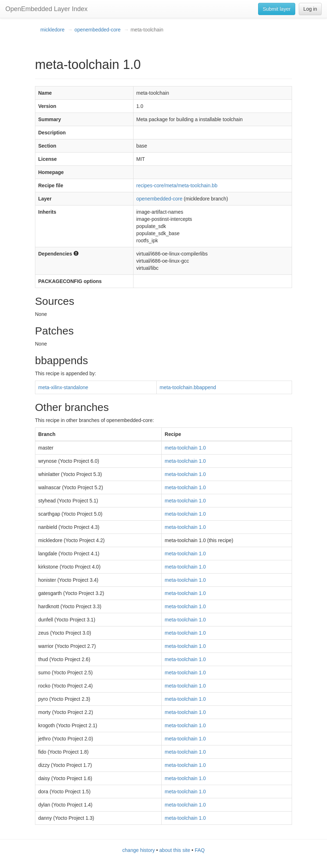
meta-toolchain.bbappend (188, 387)
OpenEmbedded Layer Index (46, 9)
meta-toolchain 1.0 (185, 448)
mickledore (52, 30)
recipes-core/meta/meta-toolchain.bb (177, 185)
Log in (310, 9)
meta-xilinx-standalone (63, 387)
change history (139, 850)
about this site (175, 850)
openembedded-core (98, 30)
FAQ (200, 850)
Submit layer (277, 9)
